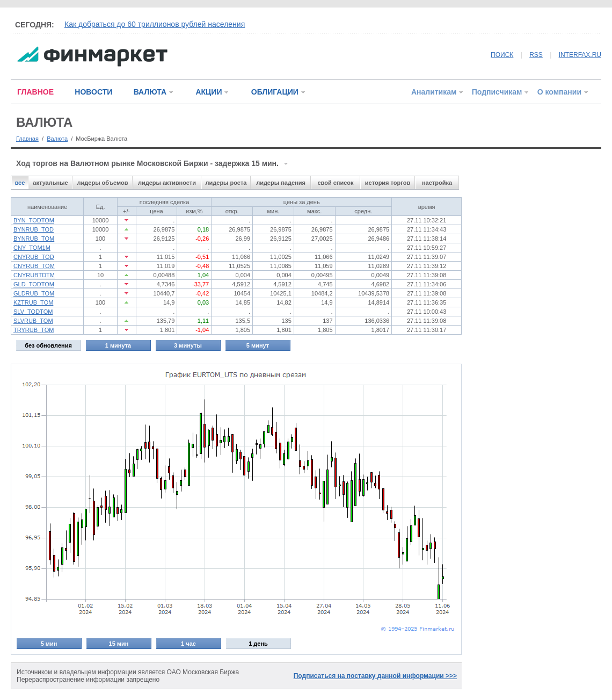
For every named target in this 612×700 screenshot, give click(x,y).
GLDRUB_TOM (34, 293)
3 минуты (188, 345)
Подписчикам (497, 92)
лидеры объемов (103, 183)
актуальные (50, 183)
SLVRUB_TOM (33, 321)
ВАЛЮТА (150, 92)
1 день (258, 644)
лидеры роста (226, 183)
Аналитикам (434, 92)
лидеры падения (281, 183)
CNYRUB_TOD (34, 257)
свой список (335, 183)
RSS (536, 55)
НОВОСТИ (93, 92)
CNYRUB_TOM (34, 266)
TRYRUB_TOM (34, 330)
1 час (188, 644)
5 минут (258, 345)
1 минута (118, 345)
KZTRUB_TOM (33, 302)
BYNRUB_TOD (34, 229)
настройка (437, 183)
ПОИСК (502, 55)
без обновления (48, 345)
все (20, 183)
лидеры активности (167, 183)
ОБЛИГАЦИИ (275, 92)
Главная (27, 139)
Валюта (57, 139)
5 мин (49, 644)
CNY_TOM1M (32, 248)
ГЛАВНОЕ (35, 92)
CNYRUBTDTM (34, 275)
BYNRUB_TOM (34, 239)
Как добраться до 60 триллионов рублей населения (155, 24)
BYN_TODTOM (34, 220)
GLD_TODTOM (34, 284)
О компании (559, 92)
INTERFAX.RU (580, 55)
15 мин (119, 644)
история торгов (388, 183)
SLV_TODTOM (33, 312)
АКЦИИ (209, 92)
